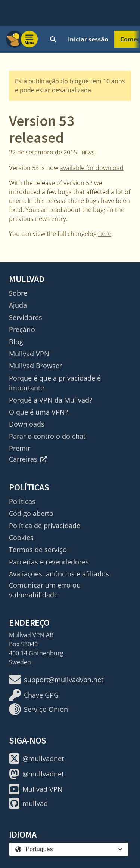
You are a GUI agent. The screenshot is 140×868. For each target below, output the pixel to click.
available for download (92, 168)
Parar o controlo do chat (47, 436)
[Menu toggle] (29, 39)
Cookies (21, 538)
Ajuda (18, 305)
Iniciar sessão (88, 39)
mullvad (28, 803)
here (105, 234)
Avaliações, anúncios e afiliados (59, 574)
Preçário (22, 329)
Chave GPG (34, 695)
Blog (16, 342)
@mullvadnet (36, 758)
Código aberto (31, 513)
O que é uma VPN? (38, 412)
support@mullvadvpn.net (56, 680)
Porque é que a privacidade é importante (55, 383)
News (88, 153)
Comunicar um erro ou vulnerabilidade (45, 590)
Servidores (26, 317)
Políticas (22, 501)
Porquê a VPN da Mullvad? (51, 400)
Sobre (18, 293)
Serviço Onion (38, 709)
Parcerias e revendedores (49, 562)
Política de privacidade (45, 526)
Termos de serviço (38, 550)
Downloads (27, 424)
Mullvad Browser (35, 366)
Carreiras (28, 459)
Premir (20, 448)
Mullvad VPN (29, 354)
